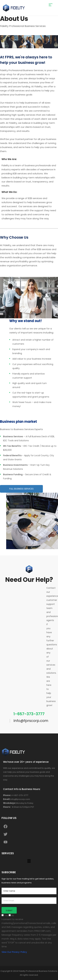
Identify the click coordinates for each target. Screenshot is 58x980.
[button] (29, 861)
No (11, 915)
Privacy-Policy (19, 952)
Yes (5, 915)
